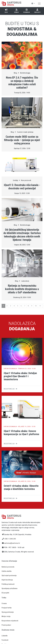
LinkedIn (5, 636)
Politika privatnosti (8, 584)
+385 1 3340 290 (10, 539)
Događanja (27, 11)
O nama (4, 603)
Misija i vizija (6, 616)
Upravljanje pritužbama (9, 588)
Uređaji (16, 11)
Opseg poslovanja (8, 612)
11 (40, 306)
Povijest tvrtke (7, 608)
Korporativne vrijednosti (10, 621)
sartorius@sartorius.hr (12, 543)
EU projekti (5, 593)
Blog (6, 11)
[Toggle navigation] (39, 4)
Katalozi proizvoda (8, 567)
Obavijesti (37, 11)
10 (36, 306)
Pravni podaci (6, 625)
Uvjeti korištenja (7, 580)
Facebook (5, 640)
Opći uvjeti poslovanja (9, 576)
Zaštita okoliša (7, 571)
